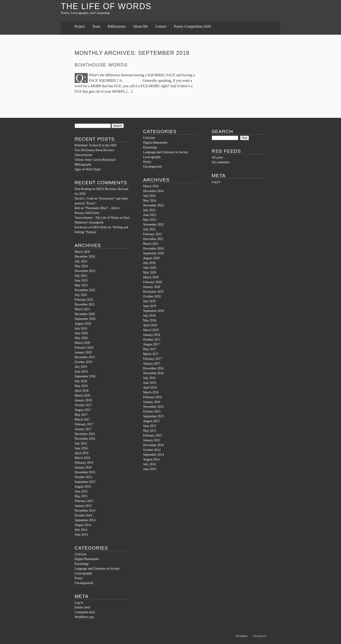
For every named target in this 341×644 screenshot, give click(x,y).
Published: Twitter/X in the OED (96, 145)
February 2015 (84, 501)
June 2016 (81, 448)
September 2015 (85, 482)
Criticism (81, 554)
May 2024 (81, 266)
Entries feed (82, 607)
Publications (117, 26)
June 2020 (81, 333)
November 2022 (85, 290)
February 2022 (84, 300)
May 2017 (81, 415)
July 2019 (81, 367)
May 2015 (81, 496)
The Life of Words (106, 6)
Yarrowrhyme (83, 155)
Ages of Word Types (88, 169)
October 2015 (83, 477)
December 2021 (85, 304)
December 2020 (85, 314)
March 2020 (82, 343)
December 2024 (85, 256)
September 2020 (85, 319)
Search (222, 131)
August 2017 (83, 410)
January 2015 (83, 506)
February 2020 (84, 348)
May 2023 (81, 285)
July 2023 (81, 276)
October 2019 (83, 362)
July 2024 (81, 261)
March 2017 (82, 419)
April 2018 (82, 391)
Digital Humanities (87, 559)
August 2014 (83, 525)
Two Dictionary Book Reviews (95, 150)
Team (96, 26)
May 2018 (81, 386)
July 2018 (81, 381)
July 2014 (81, 530)
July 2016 (81, 443)
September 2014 (85, 520)
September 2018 (85, 376)
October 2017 (83, 405)
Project (80, 26)
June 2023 (81, 280)
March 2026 (82, 252)
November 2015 (85, 472)
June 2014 (81, 535)
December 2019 (85, 357)
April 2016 (82, 453)
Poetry (79, 578)
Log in (79, 603)
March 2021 (82, 309)
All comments (221, 162)
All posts (217, 157)
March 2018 (82, 396)
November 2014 (85, 511)
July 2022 (81, 295)
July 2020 (81, 328)
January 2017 (83, 429)
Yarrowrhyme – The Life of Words (97, 218)
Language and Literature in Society (97, 569)
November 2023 (85, 271)
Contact (161, 26)
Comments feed (85, 612)
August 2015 (83, 487)
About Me (140, 26)
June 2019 (81, 372)
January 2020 (83, 352)
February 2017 (84, 424)
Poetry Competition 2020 (192, 26)
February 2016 (84, 463)
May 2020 (81, 338)
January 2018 (83, 400)
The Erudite (260, 636)
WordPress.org (84, 617)
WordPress (242, 636)
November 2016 (85, 439)
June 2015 (81, 491)
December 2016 (85, 434)
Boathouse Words (101, 65)
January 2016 (83, 467)
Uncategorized (84, 583)
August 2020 (83, 324)
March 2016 (82, 458)
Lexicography (84, 573)
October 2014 (83, 515)
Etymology (82, 564)
